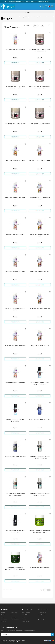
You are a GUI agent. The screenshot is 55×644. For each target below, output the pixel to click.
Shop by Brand (14, 617)
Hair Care (34, 17)
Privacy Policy (25, 615)
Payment (24, 617)
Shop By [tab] (28, 12)
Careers (3, 615)
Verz (17, 642)
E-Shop (27, 17)
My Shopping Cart (42, 613)
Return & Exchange (26, 621)
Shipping (24, 619)
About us (3, 613)
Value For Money (15, 619)
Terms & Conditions (26, 613)
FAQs (2, 617)
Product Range (14, 613)
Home (21, 17)
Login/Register (41, 615)
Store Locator (4, 619)
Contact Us (4, 621)
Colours (41, 17)
